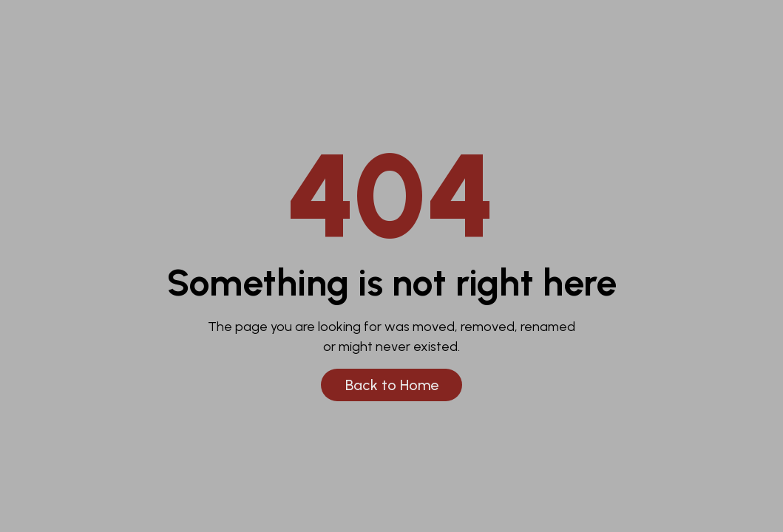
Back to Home (392, 385)
